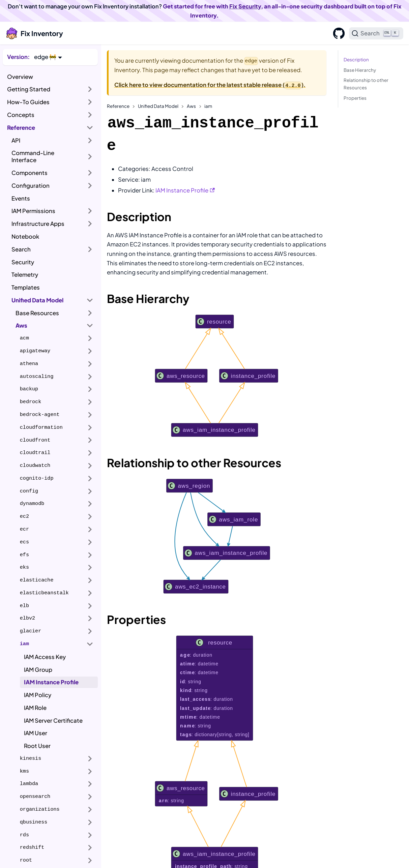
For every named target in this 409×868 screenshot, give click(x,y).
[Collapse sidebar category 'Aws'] (90, 326)
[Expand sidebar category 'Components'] (90, 173)
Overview (20, 77)
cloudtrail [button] (35, 453)
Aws (21, 325)
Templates (26, 287)
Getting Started (29, 89)
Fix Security (245, 6)
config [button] (29, 491)
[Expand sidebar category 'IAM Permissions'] (90, 211)
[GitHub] (337, 33)
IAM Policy (38, 695)
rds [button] (24, 835)
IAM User (36, 733)
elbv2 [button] (27, 618)
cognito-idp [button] (37, 478)
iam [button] (24, 644)
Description (356, 59)
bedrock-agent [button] (40, 415)
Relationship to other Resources (366, 84)
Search (21, 249)
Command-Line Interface (33, 156)
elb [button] (24, 606)
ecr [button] (24, 529)
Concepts (21, 115)
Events (21, 198)
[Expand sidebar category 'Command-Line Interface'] (90, 157)
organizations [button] (40, 809)
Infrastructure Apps (38, 224)
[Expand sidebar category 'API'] (90, 140)
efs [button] (24, 555)
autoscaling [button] (37, 377)
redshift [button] (32, 847)
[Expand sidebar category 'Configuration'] (90, 186)
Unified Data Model (37, 300)
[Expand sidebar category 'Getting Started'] (90, 89)
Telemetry (25, 275)
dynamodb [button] (32, 504)
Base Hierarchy (360, 70)
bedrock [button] (31, 402)
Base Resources (37, 313)
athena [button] (29, 364)
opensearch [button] (35, 797)
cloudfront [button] (35, 440)
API (16, 140)
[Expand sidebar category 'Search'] (90, 249)
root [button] (26, 860)
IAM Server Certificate (53, 721)
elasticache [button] (37, 580)
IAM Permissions (33, 211)
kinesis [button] (31, 758)
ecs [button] (24, 542)
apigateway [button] (35, 351)
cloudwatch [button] (35, 466)
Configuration (31, 186)
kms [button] (24, 771)
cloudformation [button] (41, 427)
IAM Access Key (45, 657)
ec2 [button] (24, 516)
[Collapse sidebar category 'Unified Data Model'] (90, 300)
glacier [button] (31, 631)
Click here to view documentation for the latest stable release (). (210, 85)
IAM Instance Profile (51, 682)
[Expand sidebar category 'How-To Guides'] (90, 102)
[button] (48, 57)
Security (23, 262)
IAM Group (38, 670)
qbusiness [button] (34, 822)
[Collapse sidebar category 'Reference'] (90, 128)
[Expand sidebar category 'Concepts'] (90, 115)
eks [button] (24, 567)
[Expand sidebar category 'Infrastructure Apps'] (90, 224)
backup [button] (29, 389)
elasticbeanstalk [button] (44, 593)
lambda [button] (29, 784)
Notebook (25, 236)
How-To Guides (28, 102)
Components (30, 173)
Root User (37, 746)
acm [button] (24, 338)
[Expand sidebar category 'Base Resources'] (90, 313)
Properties (355, 98)
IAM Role (35, 708)
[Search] (376, 33)
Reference (21, 128)
